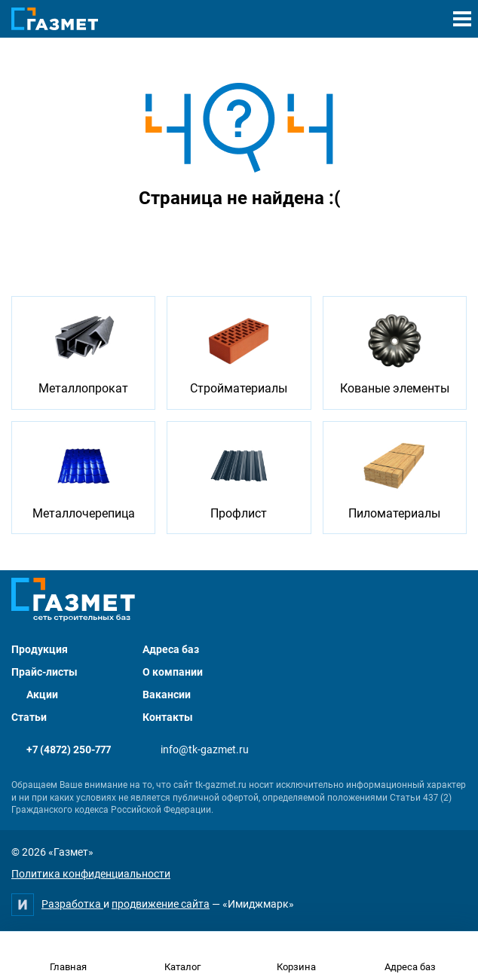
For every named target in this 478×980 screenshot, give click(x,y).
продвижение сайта (161, 904)
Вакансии (167, 695)
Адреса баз (171, 649)
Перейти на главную (192, 238)
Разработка (72, 904)
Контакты (168, 717)
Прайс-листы (44, 672)
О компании (173, 672)
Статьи (29, 717)
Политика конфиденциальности (91, 874)
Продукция (40, 649)
